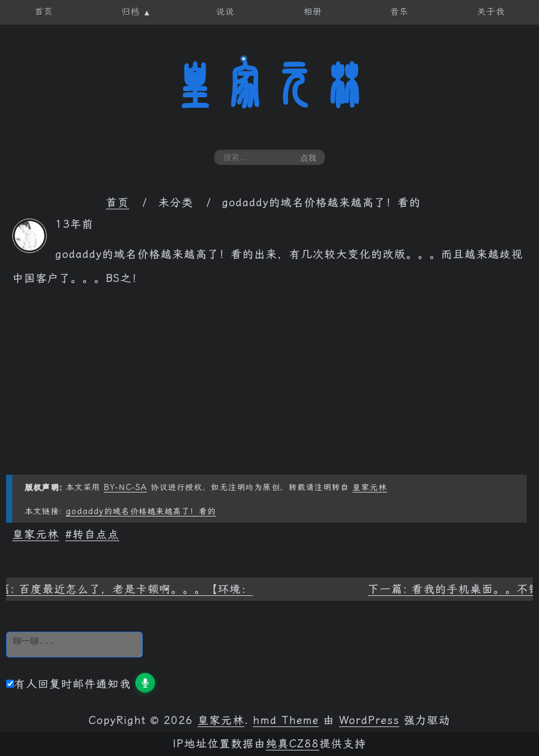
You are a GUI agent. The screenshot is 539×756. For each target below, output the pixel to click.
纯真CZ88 (293, 744)
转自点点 (96, 534)
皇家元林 (269, 86)
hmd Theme (286, 720)
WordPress (369, 720)
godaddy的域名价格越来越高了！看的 (141, 511)
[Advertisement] (269, 388)
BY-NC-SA (126, 487)
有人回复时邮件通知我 (69, 684)
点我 (308, 158)
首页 (118, 203)
